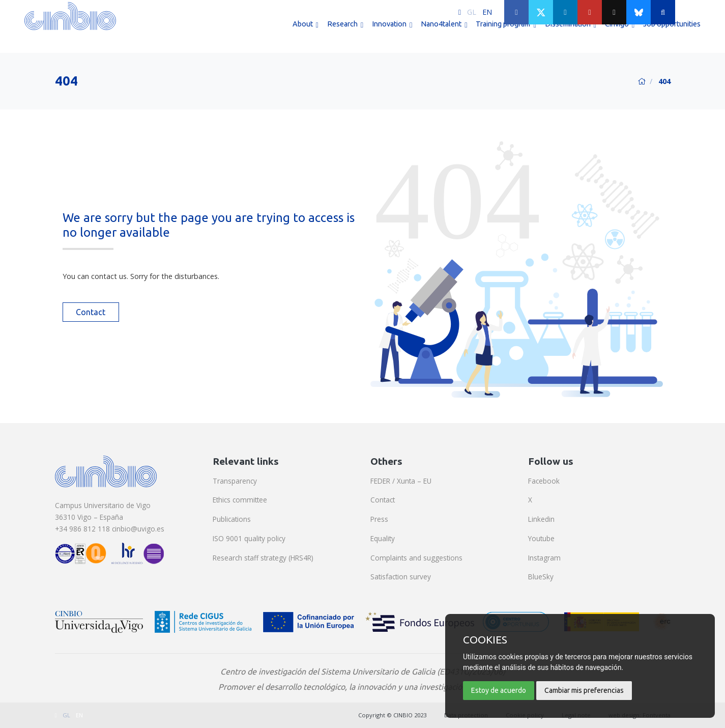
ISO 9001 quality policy (249, 538)
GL (472, 12)
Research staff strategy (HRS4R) (263, 558)
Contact (91, 312)
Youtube (541, 538)
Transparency (235, 481)
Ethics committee (240, 500)
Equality (383, 538)
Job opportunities (672, 35)
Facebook (544, 481)
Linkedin (541, 519)
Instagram (544, 558)
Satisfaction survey (401, 577)
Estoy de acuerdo (499, 690)
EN (487, 12)
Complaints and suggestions (416, 558)
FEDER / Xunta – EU (401, 481)
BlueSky (541, 577)
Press (379, 519)
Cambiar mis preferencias (584, 690)
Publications (232, 519)
